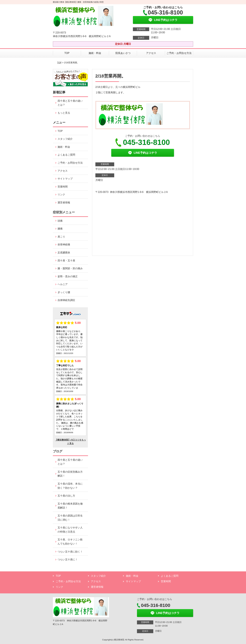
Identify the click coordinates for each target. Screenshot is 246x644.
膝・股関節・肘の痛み (70, 268)
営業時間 (63, 187)
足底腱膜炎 (64, 253)
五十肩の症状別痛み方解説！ (70, 474)
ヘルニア (63, 284)
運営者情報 (64, 203)
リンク (61, 195)
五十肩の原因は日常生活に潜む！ (70, 518)
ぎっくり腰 (64, 292)
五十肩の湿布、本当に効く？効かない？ (70, 486)
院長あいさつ (123, 53)
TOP (67, 53)
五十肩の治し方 (66, 496)
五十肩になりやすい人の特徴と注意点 (70, 530)
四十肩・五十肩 (66, 261)
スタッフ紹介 (65, 139)
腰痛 (60, 229)
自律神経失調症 (66, 300)
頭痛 (60, 221)
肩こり (61, 237)
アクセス (151, 53)
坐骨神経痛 (64, 245)
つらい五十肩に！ (68, 560)
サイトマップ (65, 179)
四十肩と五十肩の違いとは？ (70, 103)
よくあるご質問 (66, 155)
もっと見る (64, 113)
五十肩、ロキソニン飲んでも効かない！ (70, 542)
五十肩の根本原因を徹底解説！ (70, 506)
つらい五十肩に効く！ (70, 552)
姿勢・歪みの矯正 (68, 276)
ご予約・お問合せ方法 (179, 53)
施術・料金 (95, 53)
